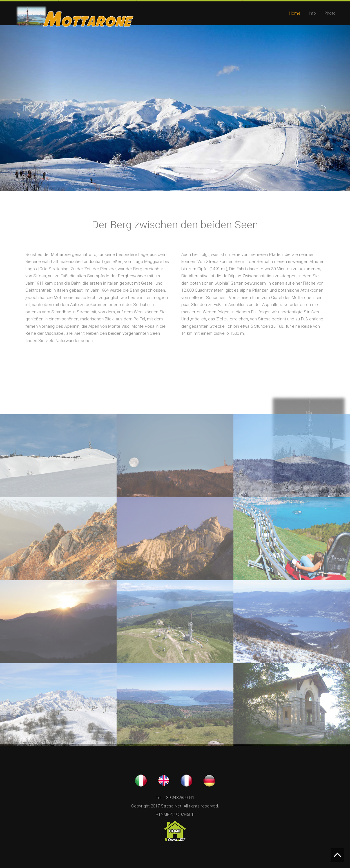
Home (295, 13)
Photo (330, 13)
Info (312, 13)
